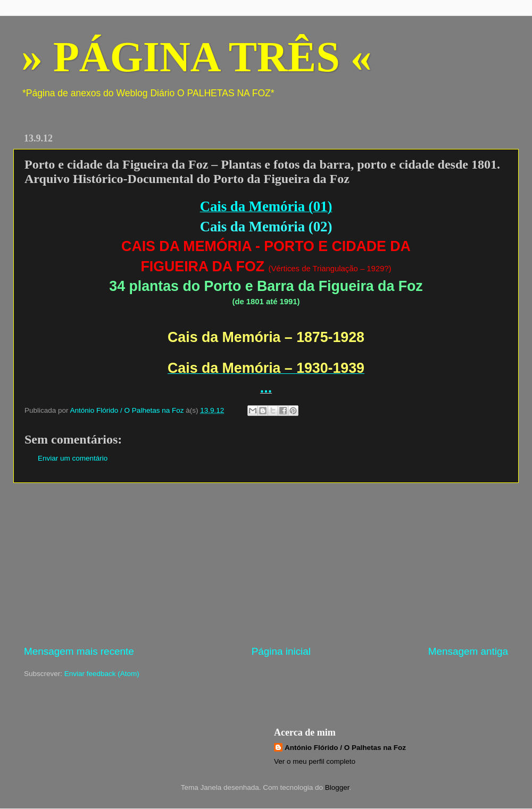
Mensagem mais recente (79, 651)
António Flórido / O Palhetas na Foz (345, 748)
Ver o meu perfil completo (315, 761)
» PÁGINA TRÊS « (197, 57)
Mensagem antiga (468, 651)
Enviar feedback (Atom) (102, 674)
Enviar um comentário (73, 458)
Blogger (337, 787)
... (266, 388)
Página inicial (281, 651)
